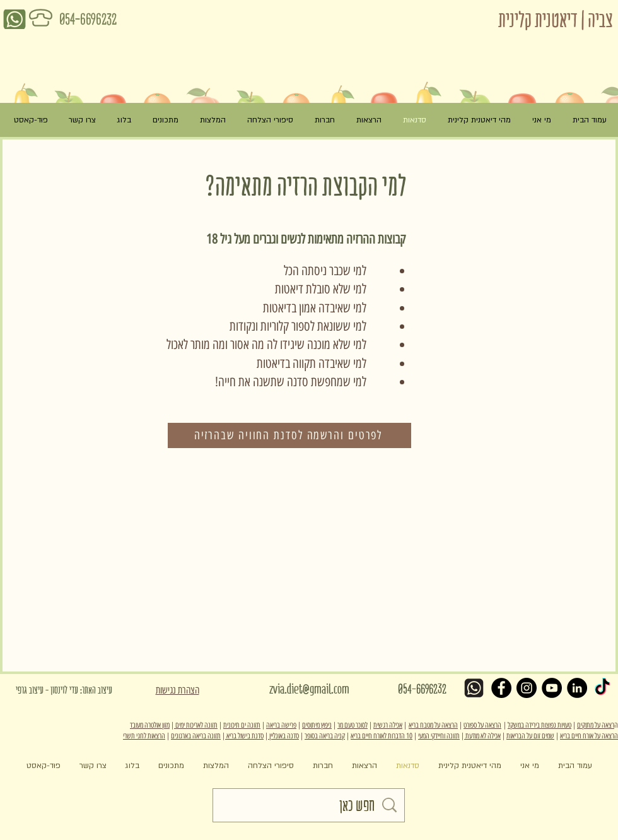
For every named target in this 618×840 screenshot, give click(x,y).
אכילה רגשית (388, 725)
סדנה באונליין (283, 736)
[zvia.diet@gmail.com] (309, 689)
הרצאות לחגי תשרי (144, 736)
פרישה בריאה (281, 725)
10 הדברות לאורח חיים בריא (382, 736)
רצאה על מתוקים (596, 725)
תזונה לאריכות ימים (196, 725)
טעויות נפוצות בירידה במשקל (539, 725)
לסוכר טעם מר (353, 725)
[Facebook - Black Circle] (501, 688)
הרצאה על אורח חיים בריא (589, 736)
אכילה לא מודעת (482, 736)
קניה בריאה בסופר (325, 736)
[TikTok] (602, 688)
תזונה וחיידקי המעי (439, 736)
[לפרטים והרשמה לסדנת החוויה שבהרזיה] (289, 435)
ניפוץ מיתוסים (317, 725)
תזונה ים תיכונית (242, 725)
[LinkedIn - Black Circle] (577, 688)
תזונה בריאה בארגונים (196, 736)
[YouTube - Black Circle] (552, 688)
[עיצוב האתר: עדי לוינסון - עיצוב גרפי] (91, 690)
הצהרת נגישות (178, 690)
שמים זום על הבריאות (530, 736)
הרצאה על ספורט (482, 725)
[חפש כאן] (307, 805)
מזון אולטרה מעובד (150, 725)
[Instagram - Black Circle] (527, 688)
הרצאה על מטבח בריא (433, 725)
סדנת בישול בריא (244, 736)
